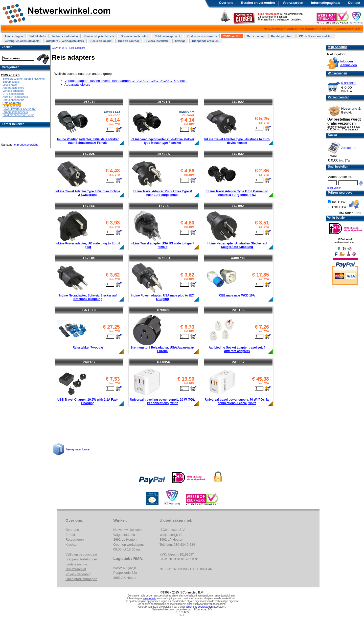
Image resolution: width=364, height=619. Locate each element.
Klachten (72, 545)
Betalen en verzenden (258, 3)
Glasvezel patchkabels (99, 36)
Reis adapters (77, 48)
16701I (89, 102)
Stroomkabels (11, 82)
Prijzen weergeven (341, 193)
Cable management (167, 36)
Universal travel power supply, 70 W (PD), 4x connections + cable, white (237, 401)
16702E (89, 154)
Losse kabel (10, 85)
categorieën (150, 598)
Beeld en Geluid (101, 41)
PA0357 (238, 362)
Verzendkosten (339, 97)
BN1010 (89, 310)
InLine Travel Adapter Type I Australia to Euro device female (237, 141)
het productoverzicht (25, 145)
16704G (89, 206)
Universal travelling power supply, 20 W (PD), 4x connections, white (162, 401)
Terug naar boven (78, 449)
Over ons (226, 3)
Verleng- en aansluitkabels (22, 41)
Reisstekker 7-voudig (88, 348)
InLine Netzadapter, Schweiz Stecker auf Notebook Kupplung (88, 297)
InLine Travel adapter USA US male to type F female (162, 245)
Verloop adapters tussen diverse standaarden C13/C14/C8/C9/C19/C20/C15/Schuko (126, 81)
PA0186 (238, 310)
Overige (180, 41)
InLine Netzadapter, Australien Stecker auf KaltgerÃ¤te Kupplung (237, 245)
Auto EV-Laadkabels (15, 97)
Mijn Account (337, 47)
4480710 (238, 258)
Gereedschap (256, 36)
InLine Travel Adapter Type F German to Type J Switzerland (88, 193)
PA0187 (89, 362)
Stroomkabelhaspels (15, 112)
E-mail (70, 535)
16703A (238, 154)
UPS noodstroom (13, 94)
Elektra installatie (157, 41)
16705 (164, 206)
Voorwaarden (293, 3)
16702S (164, 154)
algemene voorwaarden (200, 607)
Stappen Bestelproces (82, 559)
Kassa (332, 135)
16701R (164, 102)
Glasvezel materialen (134, 36)
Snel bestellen (338, 167)
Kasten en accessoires (202, 36)
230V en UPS (232, 36)
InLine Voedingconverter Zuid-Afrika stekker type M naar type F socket (163, 141)
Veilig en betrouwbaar (81, 554)
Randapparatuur (282, 36)
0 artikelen (349, 83)
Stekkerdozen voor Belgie (18, 115)
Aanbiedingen (14, 36)
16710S (89, 258)
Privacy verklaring (78, 574)
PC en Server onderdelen (316, 36)
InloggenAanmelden (349, 63)
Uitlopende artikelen (205, 41)
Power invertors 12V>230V (19, 109)
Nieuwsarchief (76, 569)
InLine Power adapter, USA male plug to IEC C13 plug (163, 297)
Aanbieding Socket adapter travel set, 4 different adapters (237, 349)
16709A (238, 206)
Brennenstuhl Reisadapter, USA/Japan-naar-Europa (162, 349)
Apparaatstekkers (77, 85)
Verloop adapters (13, 91)
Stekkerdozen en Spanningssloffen (24, 79)
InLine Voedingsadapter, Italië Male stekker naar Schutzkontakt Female (88, 141)
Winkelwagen (337, 73)
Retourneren (75, 540)
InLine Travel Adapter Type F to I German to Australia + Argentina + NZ (237, 193)
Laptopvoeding (12, 106)
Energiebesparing (13, 100)
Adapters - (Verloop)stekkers (65, 41)
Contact (354, 3)
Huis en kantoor (129, 41)
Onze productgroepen (81, 579)
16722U (164, 258)
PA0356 (164, 362)
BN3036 (164, 310)
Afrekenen (349, 148)
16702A (238, 102)
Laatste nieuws (76, 564)
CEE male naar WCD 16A (237, 295)
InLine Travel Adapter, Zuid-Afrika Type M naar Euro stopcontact (162, 193)
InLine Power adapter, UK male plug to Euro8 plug (88, 245)
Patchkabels (38, 36)
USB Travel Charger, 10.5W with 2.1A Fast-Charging (88, 401)
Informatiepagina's (326, 3)
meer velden (334, 188)
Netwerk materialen (65, 36)
